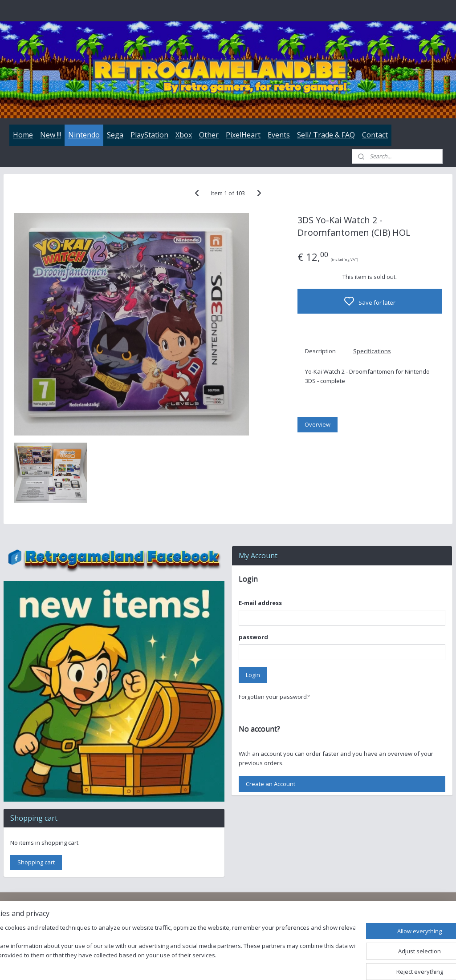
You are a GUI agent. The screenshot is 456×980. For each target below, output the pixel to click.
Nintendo (84, 135)
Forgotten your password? (274, 697)
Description (320, 351)
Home (23, 135)
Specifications (372, 351)
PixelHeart (243, 135)
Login (253, 675)
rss (282, 964)
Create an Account (271, 784)
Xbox (184, 135)
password (253, 637)
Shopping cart (36, 862)
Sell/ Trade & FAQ (326, 135)
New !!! (51, 135)
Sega (115, 135)
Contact (375, 135)
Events (279, 135)
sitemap (263, 964)
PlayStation (149, 135)
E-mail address (260, 603)
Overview (318, 424)
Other (209, 135)
